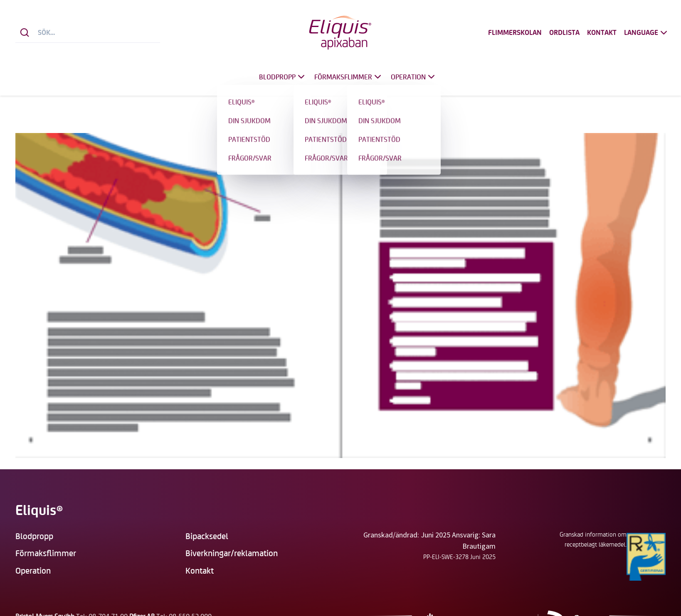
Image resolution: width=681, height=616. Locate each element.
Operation (414, 77)
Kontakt (602, 33)
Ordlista (564, 33)
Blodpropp (283, 77)
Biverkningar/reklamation (232, 553)
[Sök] (25, 33)
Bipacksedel (207, 536)
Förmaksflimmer (349, 77)
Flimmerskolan (515, 33)
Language (647, 33)
